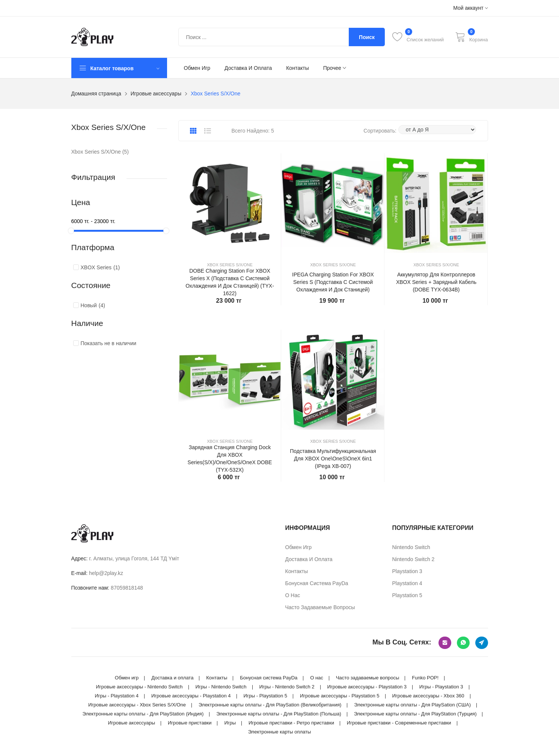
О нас (293, 595)
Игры (230, 723)
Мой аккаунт (470, 8)
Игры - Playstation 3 (441, 687)
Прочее (335, 68)
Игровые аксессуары (156, 94)
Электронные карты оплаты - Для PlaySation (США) (412, 705)
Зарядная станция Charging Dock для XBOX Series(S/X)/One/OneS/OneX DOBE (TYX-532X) (230, 459)
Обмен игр (197, 68)
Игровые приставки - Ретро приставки (291, 723)
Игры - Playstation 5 (265, 696)
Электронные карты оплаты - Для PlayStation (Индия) (143, 714)
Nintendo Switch (411, 547)
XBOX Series (100, 267)
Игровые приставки (190, 723)
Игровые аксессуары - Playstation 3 (367, 687)
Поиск (367, 37)
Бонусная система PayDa (317, 583)
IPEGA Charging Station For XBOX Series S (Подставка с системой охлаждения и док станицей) (333, 282)
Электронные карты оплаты (280, 732)
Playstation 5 (407, 595)
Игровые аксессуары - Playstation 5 (340, 696)
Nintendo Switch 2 (414, 559)
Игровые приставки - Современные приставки (399, 723)
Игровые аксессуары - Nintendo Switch (139, 687)
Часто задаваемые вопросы (320, 607)
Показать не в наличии (109, 343)
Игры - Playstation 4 (117, 696)
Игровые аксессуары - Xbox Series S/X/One (137, 705)
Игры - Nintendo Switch (221, 687)
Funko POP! (425, 678)
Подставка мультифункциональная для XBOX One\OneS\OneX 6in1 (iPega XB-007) (333, 459)
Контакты (297, 68)
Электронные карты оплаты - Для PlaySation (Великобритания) (270, 705)
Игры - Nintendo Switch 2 (287, 687)
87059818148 (127, 588)
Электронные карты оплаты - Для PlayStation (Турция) (415, 714)
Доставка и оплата (248, 68)
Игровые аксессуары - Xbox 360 (428, 696)
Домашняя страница (96, 94)
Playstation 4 (407, 583)
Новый (93, 305)
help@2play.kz (106, 573)
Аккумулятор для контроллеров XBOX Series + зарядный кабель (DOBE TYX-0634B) (436, 282)
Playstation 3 (407, 571)
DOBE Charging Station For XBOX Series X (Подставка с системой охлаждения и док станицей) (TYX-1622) (230, 282)
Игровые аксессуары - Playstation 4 (191, 696)
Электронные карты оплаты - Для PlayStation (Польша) (279, 714)
